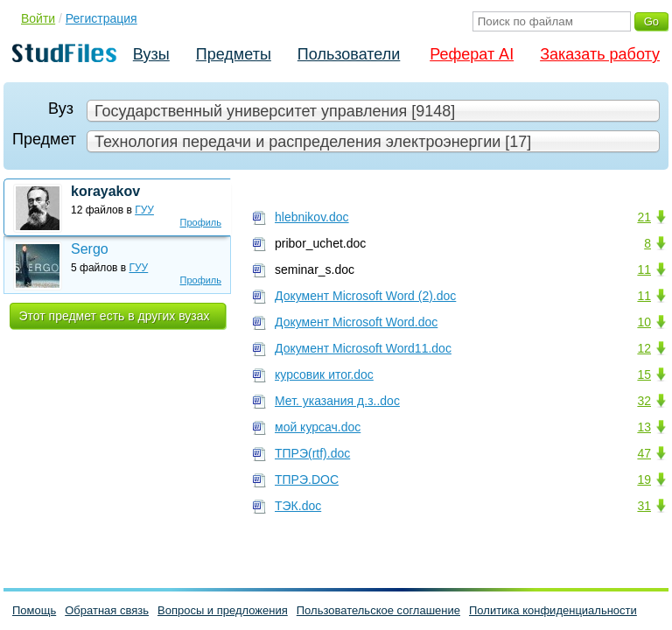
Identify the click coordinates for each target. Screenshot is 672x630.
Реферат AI (472, 54)
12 (644, 348)
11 (644, 269)
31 (644, 506)
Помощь (34, 610)
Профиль (201, 222)
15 (644, 374)
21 (644, 217)
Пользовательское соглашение (378, 610)
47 (644, 453)
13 (644, 427)
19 (644, 479)
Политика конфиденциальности (553, 610)
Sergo (90, 249)
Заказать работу (600, 54)
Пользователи (349, 54)
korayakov (105, 191)
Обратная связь (107, 610)
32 (644, 401)
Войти (38, 18)
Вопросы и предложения (223, 610)
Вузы (151, 54)
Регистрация (101, 18)
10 (644, 322)
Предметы (234, 54)
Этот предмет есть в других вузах (115, 316)
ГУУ (144, 210)
